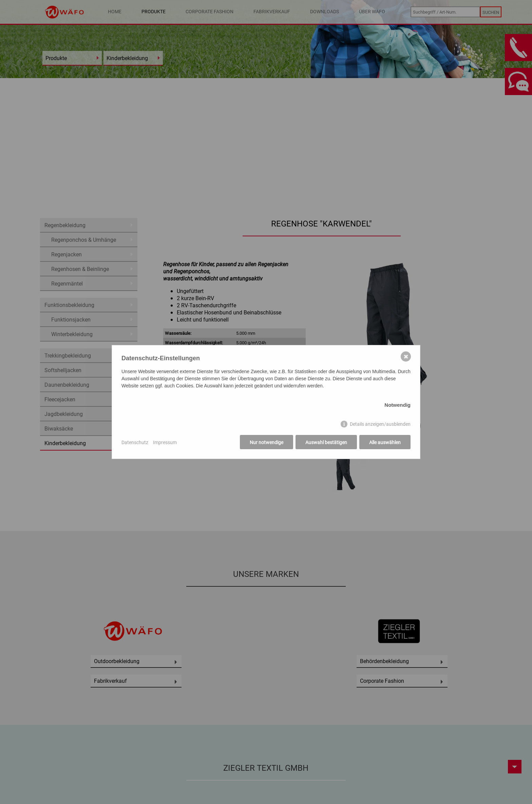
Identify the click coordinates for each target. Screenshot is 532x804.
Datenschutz (135, 442)
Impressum (165, 442)
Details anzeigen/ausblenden (380, 424)
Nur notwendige (267, 442)
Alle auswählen (385, 442)
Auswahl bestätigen (326, 442)
